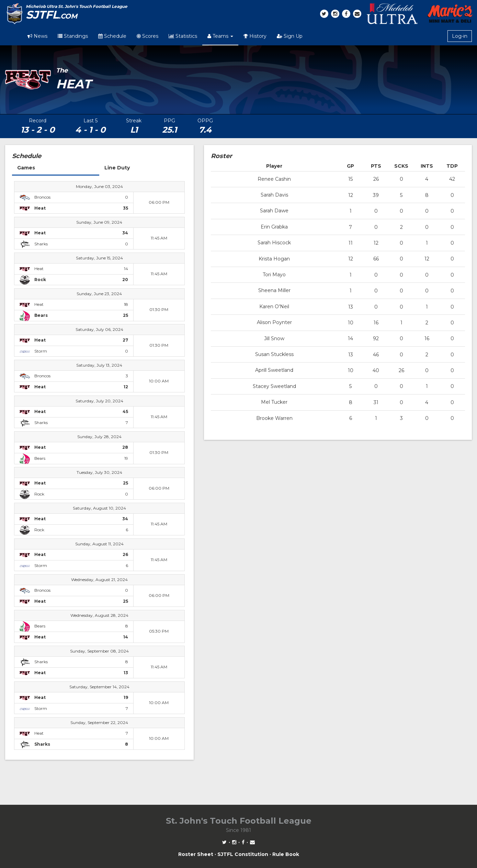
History (255, 36)
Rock (39, 494)
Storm (41, 351)
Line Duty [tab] (117, 168)
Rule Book (286, 854)
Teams (220, 36)
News (37, 36)
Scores (147, 36)
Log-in (460, 36)
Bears (40, 458)
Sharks (41, 244)
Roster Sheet (196, 854)
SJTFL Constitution (243, 854)
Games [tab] (26, 168)
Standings (73, 36)
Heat (39, 269)
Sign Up (290, 36)
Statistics (183, 36)
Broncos (42, 197)
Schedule (112, 36)
